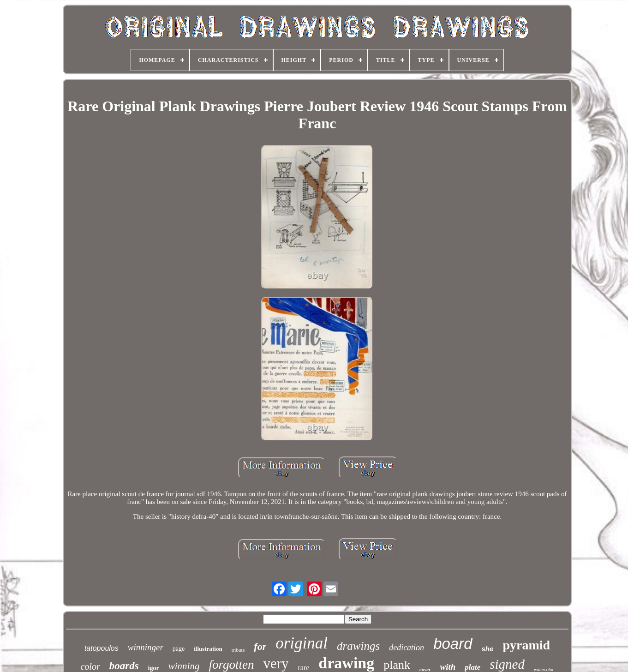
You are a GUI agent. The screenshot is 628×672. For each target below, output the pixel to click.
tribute (238, 650)
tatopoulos (102, 648)
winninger (146, 647)
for (260, 646)
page (179, 649)
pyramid (526, 645)
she (488, 649)
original (302, 643)
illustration (208, 649)
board (453, 644)
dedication (407, 648)
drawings (358, 646)
